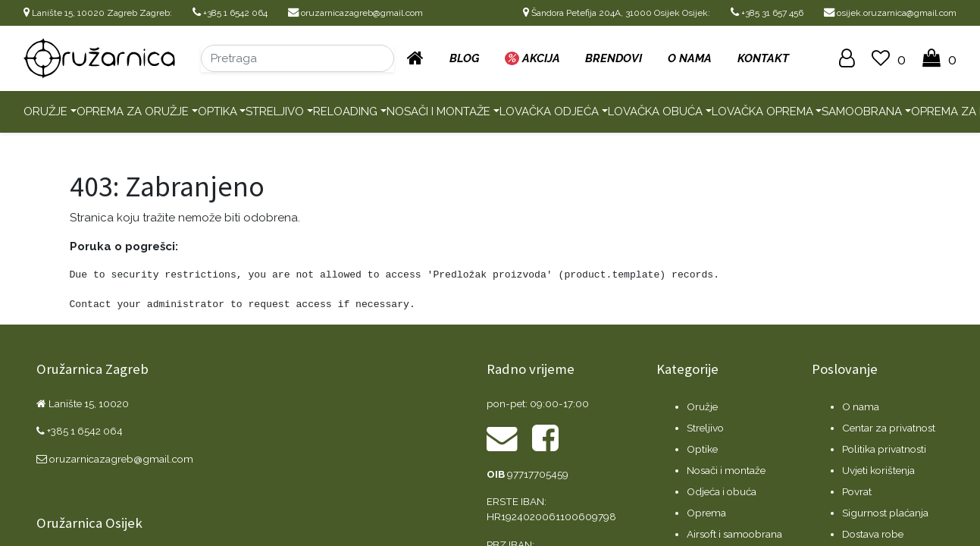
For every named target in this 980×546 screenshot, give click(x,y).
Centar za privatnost (889, 428)
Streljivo (275, 111)
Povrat (857, 491)
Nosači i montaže (438, 111)
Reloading (345, 111)
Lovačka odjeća (549, 111)
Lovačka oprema (762, 111)
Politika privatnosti (884, 449)
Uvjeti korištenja (878, 470)
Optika (218, 111)
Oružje (45, 111)
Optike (702, 449)
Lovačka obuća (655, 111)
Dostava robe (873, 534)
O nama (861, 406)
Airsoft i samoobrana (734, 534)
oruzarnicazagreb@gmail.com (355, 13)
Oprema (706, 513)
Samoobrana (862, 111)
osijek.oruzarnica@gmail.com (890, 13)
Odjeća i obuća (722, 491)
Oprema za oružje (133, 111)
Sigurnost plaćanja (885, 513)
